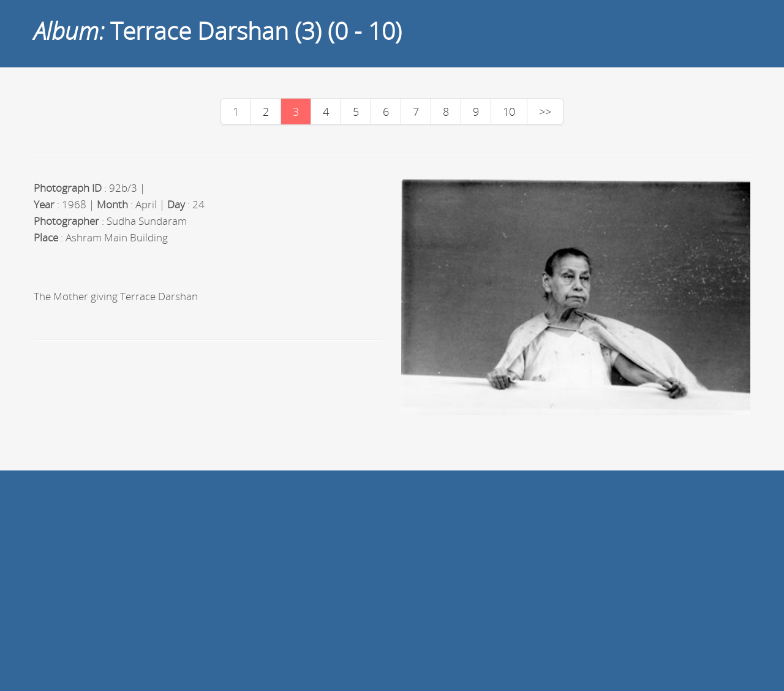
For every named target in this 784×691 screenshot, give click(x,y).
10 (509, 111)
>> (545, 111)
